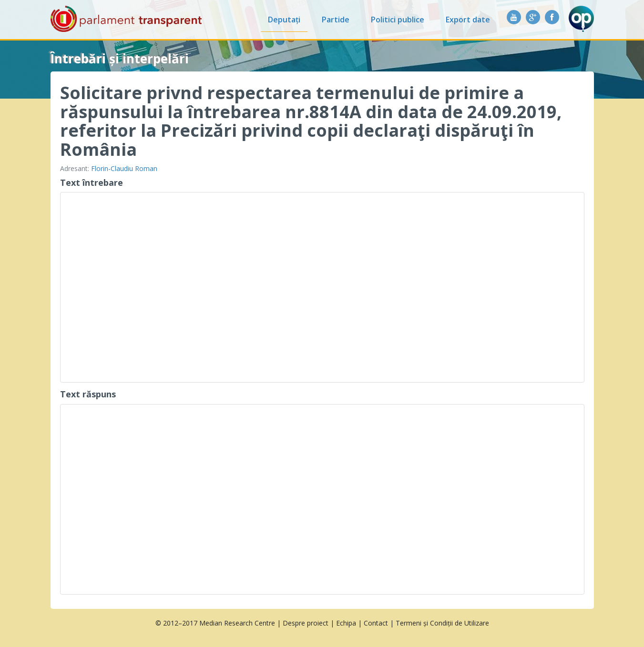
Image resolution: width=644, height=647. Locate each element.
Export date (468, 20)
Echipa (346, 623)
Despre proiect (306, 623)
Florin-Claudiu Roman (124, 168)
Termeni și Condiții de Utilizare (442, 623)
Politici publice (398, 20)
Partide (336, 20)
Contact (376, 623)
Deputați (284, 20)
